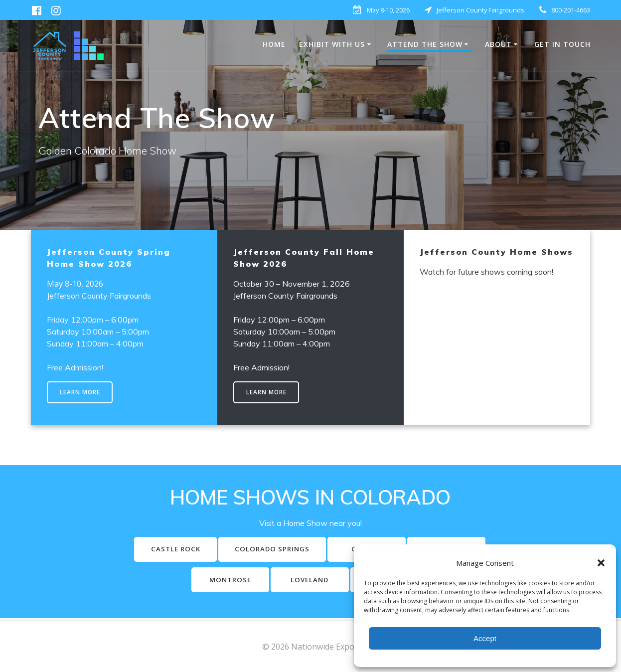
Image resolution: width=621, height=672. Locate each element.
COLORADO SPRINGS (312, 550)
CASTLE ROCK (213, 550)
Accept (485, 638)
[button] (601, 563)
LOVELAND (350, 581)
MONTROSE (269, 581)
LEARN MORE (80, 393)
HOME (274, 44)
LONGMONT (188, 581)
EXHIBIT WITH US (332, 44)
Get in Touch (562, 44)
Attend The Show (425, 44)
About (498, 44)
